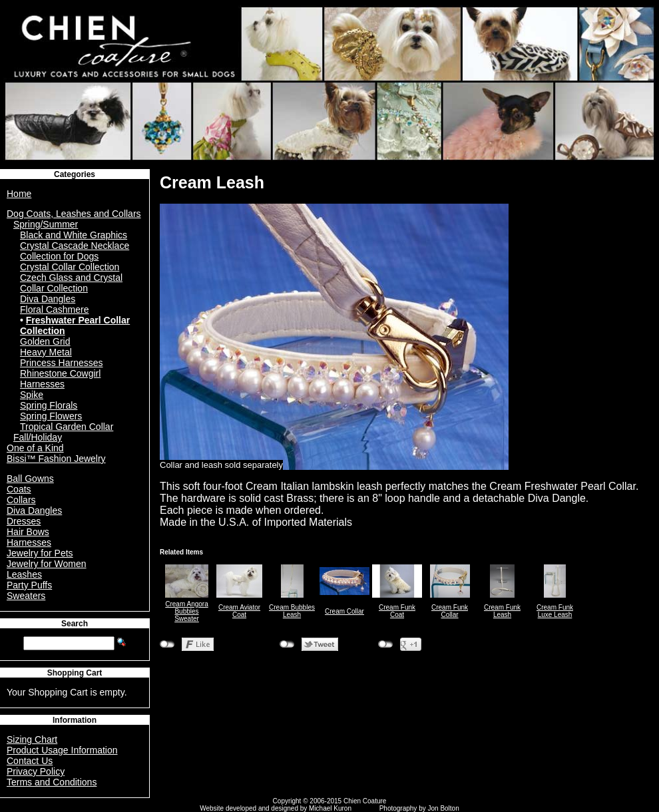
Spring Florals (49, 405)
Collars (21, 500)
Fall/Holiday (38, 437)
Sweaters (26, 596)
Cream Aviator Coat (239, 611)
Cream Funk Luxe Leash (555, 611)
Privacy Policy (36, 771)
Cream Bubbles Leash (292, 611)
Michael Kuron (330, 808)
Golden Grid (45, 341)
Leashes (24, 574)
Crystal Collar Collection (70, 267)
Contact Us (30, 761)
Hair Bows (28, 532)
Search (75, 624)
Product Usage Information (62, 750)
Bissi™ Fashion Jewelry (56, 459)
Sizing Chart (32, 739)
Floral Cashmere (54, 309)
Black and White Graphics (74, 235)
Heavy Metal (46, 352)
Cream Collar (344, 611)
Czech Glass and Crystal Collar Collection (71, 283)
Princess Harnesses (62, 363)
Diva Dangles (48, 299)
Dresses (24, 521)
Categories (75, 174)
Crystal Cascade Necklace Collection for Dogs (75, 251)
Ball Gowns (30, 479)
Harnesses (29, 542)
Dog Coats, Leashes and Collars (74, 214)
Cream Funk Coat (397, 611)
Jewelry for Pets (40, 553)
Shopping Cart (75, 673)
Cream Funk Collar (450, 611)
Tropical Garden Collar (67, 427)
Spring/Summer (46, 224)
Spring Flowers (51, 416)
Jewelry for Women (47, 564)
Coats (19, 489)
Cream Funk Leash (502, 611)
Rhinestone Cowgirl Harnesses (60, 379)
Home (19, 194)
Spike (32, 395)
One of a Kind (35, 448)
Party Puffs (29, 585)
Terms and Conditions (52, 782)
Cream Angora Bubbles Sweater (186, 611)
